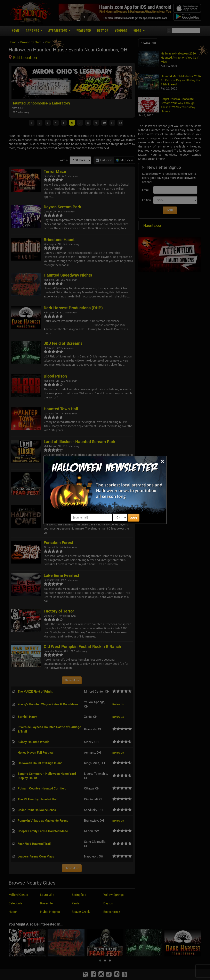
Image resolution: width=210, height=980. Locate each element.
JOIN (134, 518)
